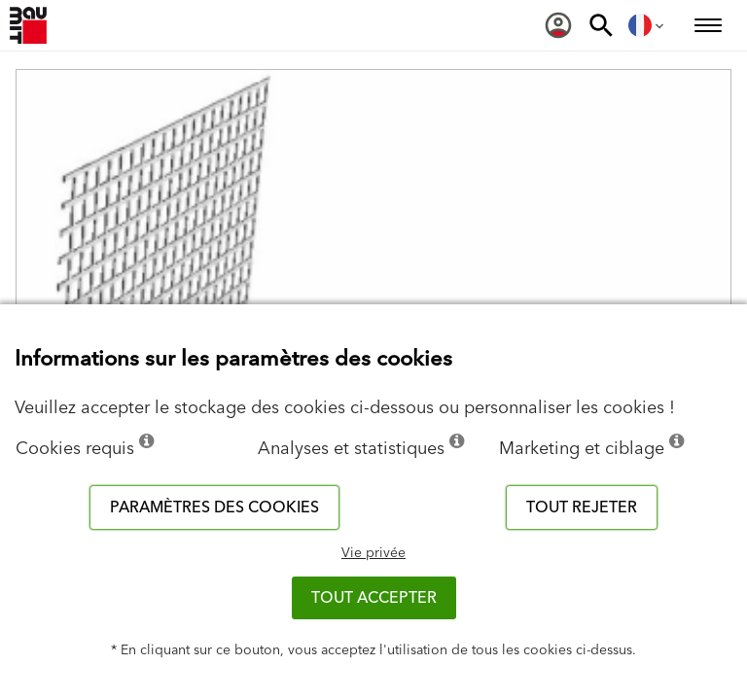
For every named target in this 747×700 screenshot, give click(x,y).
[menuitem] (558, 25)
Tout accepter (374, 598)
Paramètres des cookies (214, 507)
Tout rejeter (582, 507)
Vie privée (373, 553)
